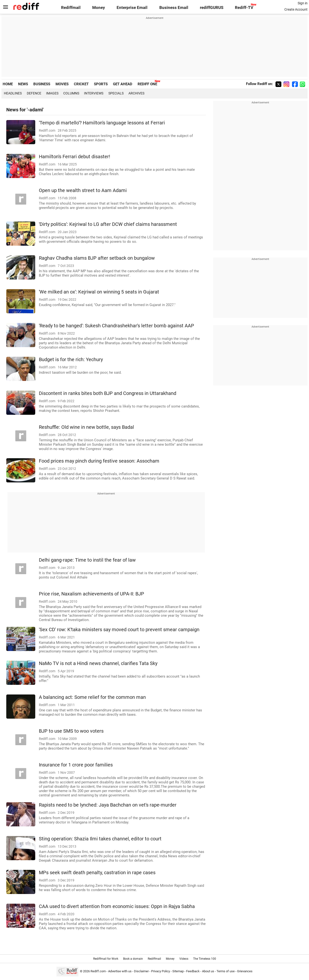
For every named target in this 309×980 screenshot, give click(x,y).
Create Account (296, 9)
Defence (34, 93)
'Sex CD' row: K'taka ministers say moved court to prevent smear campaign (119, 630)
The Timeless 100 (205, 959)
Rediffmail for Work (106, 959)
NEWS (23, 84)
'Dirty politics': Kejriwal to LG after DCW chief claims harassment (108, 224)
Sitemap (178, 971)
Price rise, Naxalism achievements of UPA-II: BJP (91, 594)
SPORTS (101, 84)
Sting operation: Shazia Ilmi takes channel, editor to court (100, 839)
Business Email (174, 8)
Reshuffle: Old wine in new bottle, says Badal (86, 427)
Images (52, 93)
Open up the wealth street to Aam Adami (83, 190)
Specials (116, 93)
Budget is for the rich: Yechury (71, 360)
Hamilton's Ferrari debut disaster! (74, 157)
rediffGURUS (212, 8)
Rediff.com (98, 971)
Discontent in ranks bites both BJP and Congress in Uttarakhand (108, 393)
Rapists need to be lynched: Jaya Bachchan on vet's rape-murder (108, 805)
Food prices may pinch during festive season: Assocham (99, 461)
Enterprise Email (132, 8)
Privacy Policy (161, 971)
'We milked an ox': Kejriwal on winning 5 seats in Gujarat (99, 292)
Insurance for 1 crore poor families (76, 765)
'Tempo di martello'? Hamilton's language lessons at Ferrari (102, 123)
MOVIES (62, 84)
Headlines (13, 93)
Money (99, 8)
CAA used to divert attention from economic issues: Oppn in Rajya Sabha (117, 906)
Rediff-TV (244, 8)
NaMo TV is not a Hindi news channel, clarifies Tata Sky (98, 663)
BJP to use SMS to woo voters (71, 731)
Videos (184, 959)
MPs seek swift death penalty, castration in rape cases (97, 873)
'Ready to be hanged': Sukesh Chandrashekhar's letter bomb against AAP (116, 326)
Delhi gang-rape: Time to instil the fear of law (87, 560)
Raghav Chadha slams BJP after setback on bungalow (97, 258)
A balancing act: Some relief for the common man (92, 697)
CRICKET (81, 84)
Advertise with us (120, 971)
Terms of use (226, 971)
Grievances (245, 971)
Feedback (193, 971)
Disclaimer (141, 971)
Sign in (303, 3)
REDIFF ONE (147, 84)
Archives (136, 93)
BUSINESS (42, 84)
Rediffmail (71, 8)
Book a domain (133, 959)
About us (208, 971)
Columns (71, 93)
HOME (8, 84)
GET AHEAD (123, 84)
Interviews (94, 93)
